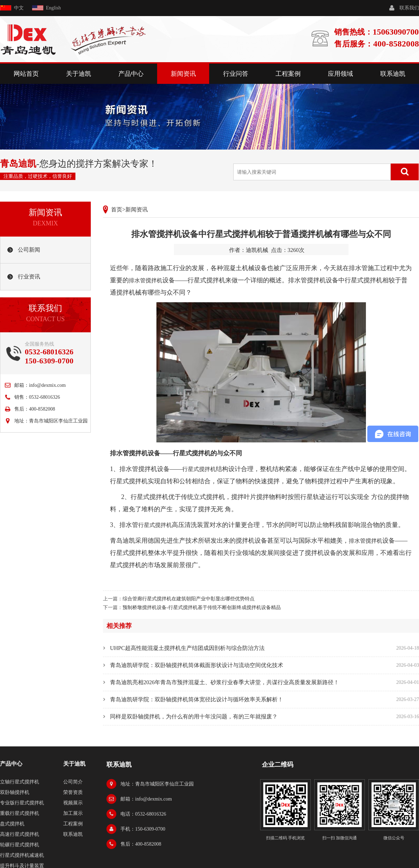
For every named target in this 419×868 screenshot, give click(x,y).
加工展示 (73, 813)
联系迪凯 (393, 74)
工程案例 (288, 74)
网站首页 (26, 74)
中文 (19, 8)
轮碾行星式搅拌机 (20, 845)
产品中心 (131, 74)
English (54, 8)
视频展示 (73, 803)
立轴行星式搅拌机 (20, 782)
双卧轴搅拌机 (15, 792)
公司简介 (73, 782)
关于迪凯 (79, 74)
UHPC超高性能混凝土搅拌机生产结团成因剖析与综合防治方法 (187, 648)
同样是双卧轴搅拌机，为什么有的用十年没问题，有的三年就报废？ (194, 717)
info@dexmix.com (47, 385)
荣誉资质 (73, 792)
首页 (117, 209)
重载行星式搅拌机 (20, 813)
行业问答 (236, 74)
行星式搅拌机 (199, 469)
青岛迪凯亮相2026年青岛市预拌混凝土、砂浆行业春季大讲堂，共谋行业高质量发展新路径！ (225, 682)
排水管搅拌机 (146, 280)
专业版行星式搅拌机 (22, 803)
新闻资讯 (183, 74)
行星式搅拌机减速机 (22, 855)
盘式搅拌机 (12, 824)
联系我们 (409, 8)
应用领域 (340, 74)
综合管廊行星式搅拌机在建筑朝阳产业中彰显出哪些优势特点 (189, 599)
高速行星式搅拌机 (20, 834)
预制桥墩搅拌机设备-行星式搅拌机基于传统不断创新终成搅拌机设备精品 (202, 607)
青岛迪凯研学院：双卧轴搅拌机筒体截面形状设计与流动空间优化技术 (197, 665)
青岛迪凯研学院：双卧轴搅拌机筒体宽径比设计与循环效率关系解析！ (197, 699)
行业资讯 (29, 277)
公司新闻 (29, 250)
